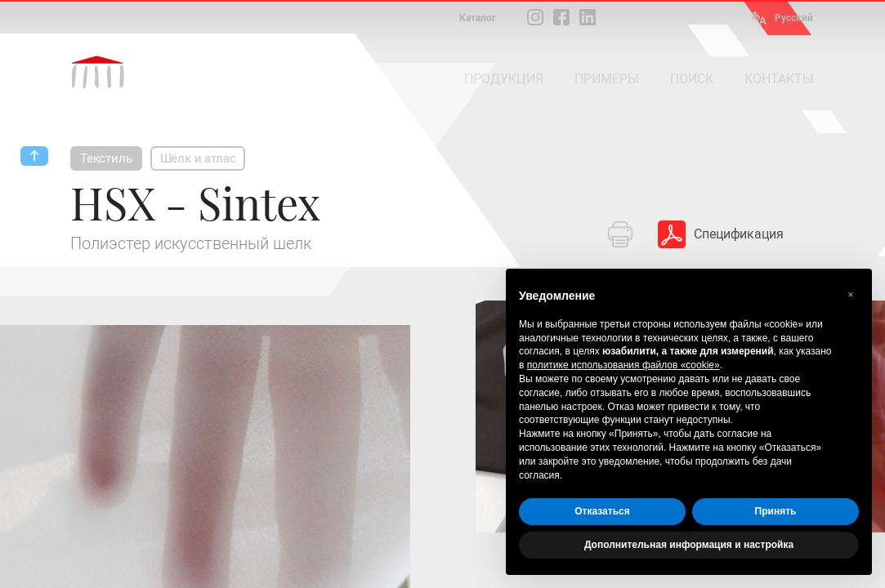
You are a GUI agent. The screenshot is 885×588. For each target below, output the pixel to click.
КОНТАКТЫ (779, 79)
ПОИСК (692, 79)
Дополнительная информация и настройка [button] (689, 545)
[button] (851, 295)
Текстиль (106, 158)
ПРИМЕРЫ (607, 79)
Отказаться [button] (602, 511)
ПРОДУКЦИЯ (504, 79)
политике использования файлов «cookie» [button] (624, 365)
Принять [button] (776, 511)
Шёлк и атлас (198, 158)
